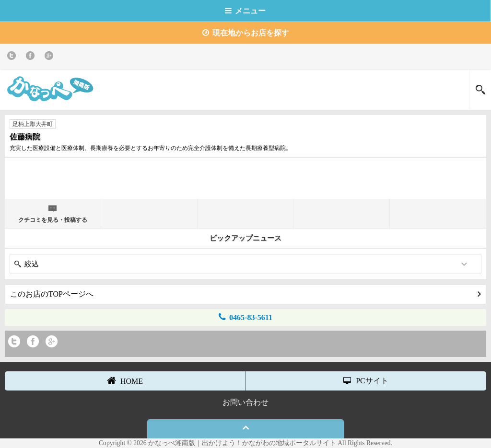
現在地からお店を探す (246, 33)
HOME (125, 380)
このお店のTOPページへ (245, 294)
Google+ (51, 57)
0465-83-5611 (245, 317)
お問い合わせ (245, 402)
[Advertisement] (245, 177)
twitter (13, 57)
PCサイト (366, 381)
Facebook (32, 57)
